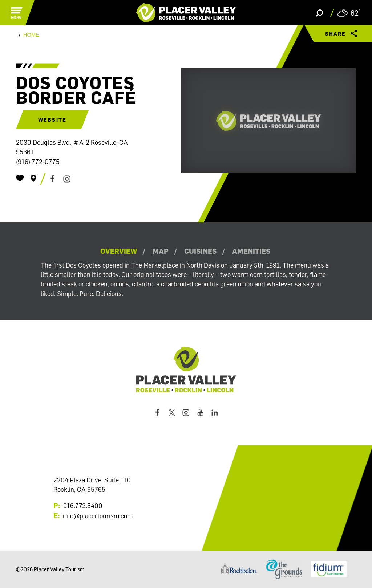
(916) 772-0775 (38, 162)
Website (52, 120)
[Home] (186, 13)
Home (31, 35)
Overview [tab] (119, 251)
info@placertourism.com (98, 516)
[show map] (33, 178)
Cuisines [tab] (200, 251)
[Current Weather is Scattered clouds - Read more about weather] (349, 13)
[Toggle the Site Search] (319, 13)
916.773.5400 (83, 506)
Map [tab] (161, 251)
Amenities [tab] (251, 251)
